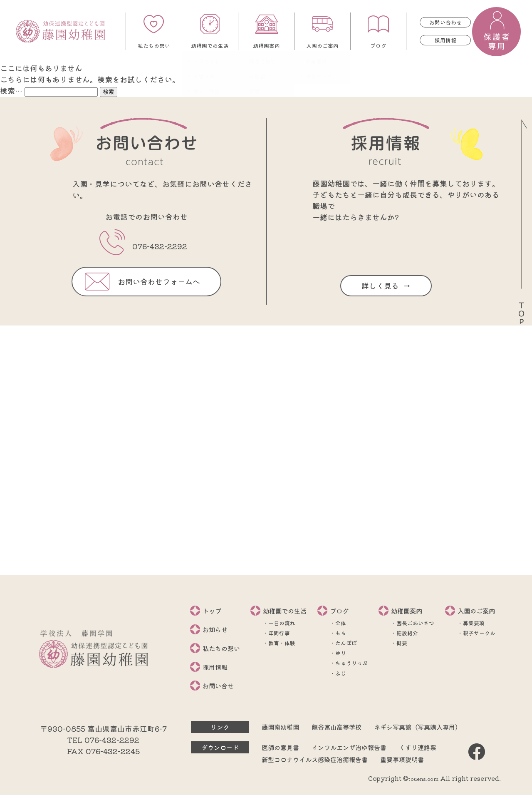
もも (341, 633)
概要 (402, 643)
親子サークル (479, 633)
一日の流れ (282, 623)
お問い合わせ (445, 22)
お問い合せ (218, 686)
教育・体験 (282, 643)
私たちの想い (154, 46)
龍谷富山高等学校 (337, 727)
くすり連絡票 (418, 747)
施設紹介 (407, 633)
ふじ (341, 673)
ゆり (341, 653)
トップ (212, 611)
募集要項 (474, 623)
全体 (341, 623)
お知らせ (215, 629)
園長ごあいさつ (415, 623)
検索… (11, 90)
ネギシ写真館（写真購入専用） (418, 727)
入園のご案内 (322, 46)
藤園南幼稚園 (280, 727)
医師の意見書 (280, 747)
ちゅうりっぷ (351, 663)
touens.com (423, 779)
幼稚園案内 (266, 46)
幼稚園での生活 (210, 46)
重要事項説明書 (402, 759)
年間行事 (279, 633)
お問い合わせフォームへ (159, 281)
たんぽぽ (346, 643)
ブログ (378, 46)
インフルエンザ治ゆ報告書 (349, 747)
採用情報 (445, 40)
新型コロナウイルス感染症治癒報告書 (315, 759)
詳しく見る (380, 286)
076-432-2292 (160, 246)
